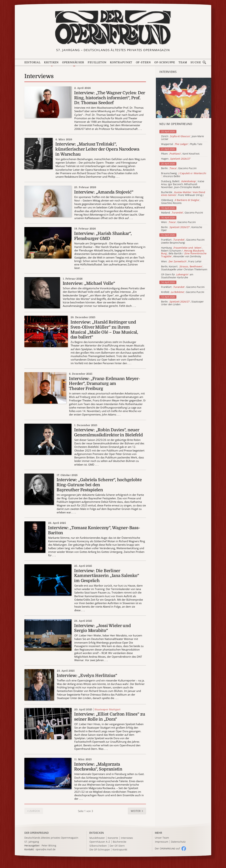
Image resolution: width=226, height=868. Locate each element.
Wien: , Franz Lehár (181, 262)
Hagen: (176, 159)
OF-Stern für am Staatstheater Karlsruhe (177, 276)
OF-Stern (143, 62)
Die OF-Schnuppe (100, 850)
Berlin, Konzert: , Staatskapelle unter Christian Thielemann (184, 268)
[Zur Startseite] (113, 28)
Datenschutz (178, 842)
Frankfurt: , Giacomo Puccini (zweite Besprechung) (183, 241)
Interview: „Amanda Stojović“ (104, 192)
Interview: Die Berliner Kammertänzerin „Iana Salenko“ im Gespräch (107, 576)
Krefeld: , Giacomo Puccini (183, 292)
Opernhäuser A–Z (100, 842)
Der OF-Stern (117, 846)
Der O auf (167, 848)
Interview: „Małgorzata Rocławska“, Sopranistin (98, 767)
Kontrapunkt (121, 62)
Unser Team (162, 838)
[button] (137, 811)
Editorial (32, 62)
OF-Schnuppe (165, 62)
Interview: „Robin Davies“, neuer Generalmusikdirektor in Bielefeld (108, 432)
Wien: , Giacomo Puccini (178, 222)
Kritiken (51, 62)
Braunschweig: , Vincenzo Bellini (184, 175)
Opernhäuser (73, 62)
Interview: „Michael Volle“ (89, 283)
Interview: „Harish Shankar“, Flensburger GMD (103, 236)
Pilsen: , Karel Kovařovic (180, 154)
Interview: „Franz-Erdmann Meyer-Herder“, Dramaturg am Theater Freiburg (104, 384)
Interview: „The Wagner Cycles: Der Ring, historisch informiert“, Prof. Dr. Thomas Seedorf (110, 98)
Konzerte (113, 838)
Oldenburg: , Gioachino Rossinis (181, 202)
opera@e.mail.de (46, 849)
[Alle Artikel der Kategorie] (184, 98)
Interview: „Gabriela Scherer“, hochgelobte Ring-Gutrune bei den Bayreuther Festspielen (99, 485)
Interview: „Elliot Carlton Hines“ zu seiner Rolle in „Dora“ (110, 717)
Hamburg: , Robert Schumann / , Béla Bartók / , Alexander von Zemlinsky (184, 252)
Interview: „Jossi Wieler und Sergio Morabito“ (102, 628)
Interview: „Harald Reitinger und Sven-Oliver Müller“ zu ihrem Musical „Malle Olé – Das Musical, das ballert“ (104, 330)
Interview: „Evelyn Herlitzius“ (87, 676)
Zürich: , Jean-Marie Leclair (183, 138)
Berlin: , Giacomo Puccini (179, 168)
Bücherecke (120, 842)
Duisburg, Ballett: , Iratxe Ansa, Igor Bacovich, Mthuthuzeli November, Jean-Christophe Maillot (183, 184)
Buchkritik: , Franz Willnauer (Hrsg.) (183, 194)
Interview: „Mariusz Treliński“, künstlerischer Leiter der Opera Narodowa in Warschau (97, 149)
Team (183, 62)
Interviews (127, 838)
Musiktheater (97, 838)
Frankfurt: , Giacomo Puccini (183, 287)
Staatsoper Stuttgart (107, 709)
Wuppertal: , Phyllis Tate (182, 144)
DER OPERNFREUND (37, 833)
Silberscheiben (98, 846)
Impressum (162, 842)
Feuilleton (97, 62)
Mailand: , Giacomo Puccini (182, 213)
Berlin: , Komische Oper (182, 229)
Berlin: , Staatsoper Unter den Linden (182, 303)
